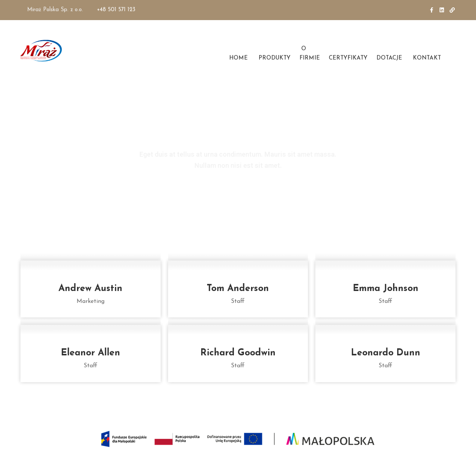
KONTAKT (426, 58)
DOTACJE (389, 58)
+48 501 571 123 (116, 10)
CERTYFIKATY (348, 58)
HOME (237, 58)
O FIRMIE (310, 54)
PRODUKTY (274, 58)
